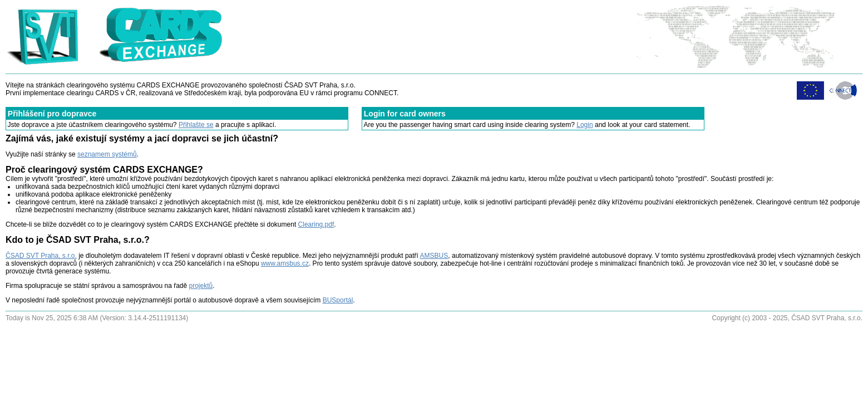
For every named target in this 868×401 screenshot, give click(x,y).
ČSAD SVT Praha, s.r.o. (41, 256)
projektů (201, 286)
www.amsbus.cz (285, 263)
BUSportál (338, 300)
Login (585, 125)
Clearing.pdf (316, 224)
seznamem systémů (107, 154)
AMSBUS (434, 256)
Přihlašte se (196, 125)
